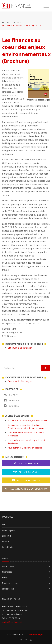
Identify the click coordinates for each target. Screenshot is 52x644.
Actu (16, 22)
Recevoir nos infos (26, 480)
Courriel (11, 406)
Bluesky (11, 395)
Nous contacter (26, 463)
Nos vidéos (7, 572)
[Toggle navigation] (46, 6)
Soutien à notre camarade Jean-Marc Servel (27, 420)
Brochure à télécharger (20, 348)
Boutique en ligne (10, 583)
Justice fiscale (8, 589)
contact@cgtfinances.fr (12, 622)
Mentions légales (37, 634)
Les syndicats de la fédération (26, 489)
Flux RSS (6, 578)
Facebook (12, 400)
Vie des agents (9, 530)
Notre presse (8, 566)
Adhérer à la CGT (26, 472)
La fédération (8, 547)
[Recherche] (22, 368)
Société (5, 541)
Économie (7, 536)
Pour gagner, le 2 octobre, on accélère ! (25, 448)
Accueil (6, 22)
